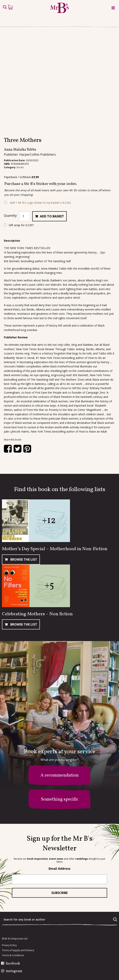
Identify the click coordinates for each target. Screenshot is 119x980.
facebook (13, 964)
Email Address (59, 869)
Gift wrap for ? (19, 225)
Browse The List (23, 559)
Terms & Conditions (13, 955)
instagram (14, 971)
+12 (49, 521)
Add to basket (52, 216)
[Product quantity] (25, 216)
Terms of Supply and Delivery (18, 950)
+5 (49, 586)
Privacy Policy (9, 945)
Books (20, 167)
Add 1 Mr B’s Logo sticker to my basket (40, 203)
